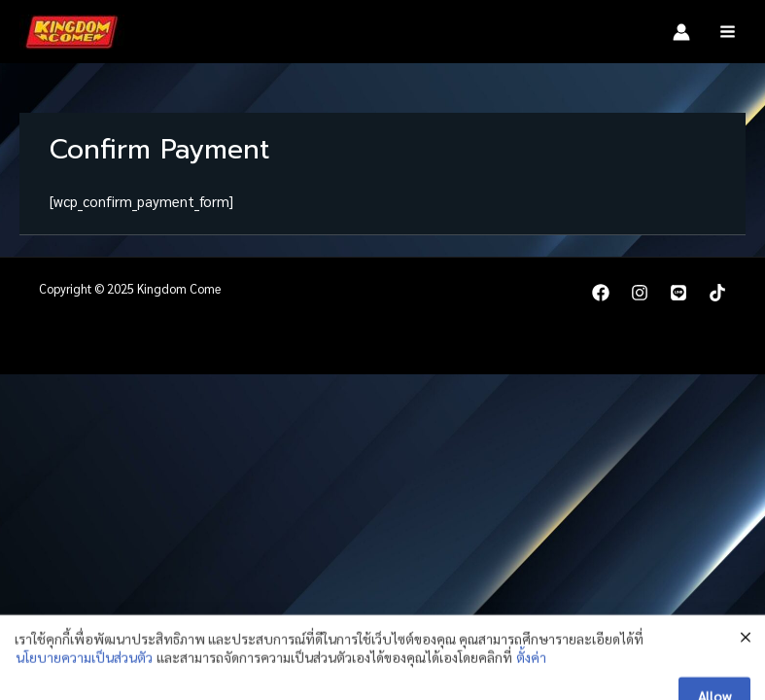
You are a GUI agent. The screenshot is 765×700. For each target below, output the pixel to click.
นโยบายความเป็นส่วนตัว (84, 687)
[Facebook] (601, 293)
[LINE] (678, 293)
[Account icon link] (681, 32)
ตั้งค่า (531, 687)
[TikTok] (717, 293)
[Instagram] (640, 293)
